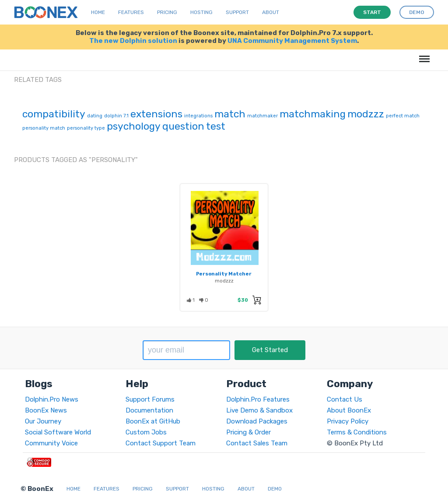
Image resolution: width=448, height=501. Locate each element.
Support (237, 12)
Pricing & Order (248, 432)
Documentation (149, 410)
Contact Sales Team (257, 443)
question (183, 126)
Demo (275, 489)
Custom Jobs (146, 432)
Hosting (201, 12)
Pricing (167, 12)
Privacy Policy (348, 421)
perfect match (403, 116)
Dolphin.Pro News (52, 399)
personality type (86, 128)
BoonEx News (46, 410)
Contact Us (345, 399)
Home (98, 12)
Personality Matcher (224, 274)
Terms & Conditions (357, 432)
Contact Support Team (161, 443)
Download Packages (257, 421)
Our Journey (43, 421)
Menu (423, 55)
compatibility (54, 114)
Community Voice (51, 443)
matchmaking (313, 114)
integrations (198, 116)
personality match (44, 128)
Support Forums (150, 399)
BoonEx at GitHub (153, 421)
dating (95, 116)
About (271, 12)
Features (131, 12)
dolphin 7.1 (116, 116)
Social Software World (58, 432)
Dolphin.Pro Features (258, 399)
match (230, 114)
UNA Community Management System (292, 41)
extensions (156, 114)
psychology (134, 126)
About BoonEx (349, 410)
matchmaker (262, 116)
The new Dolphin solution (133, 41)
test (216, 126)
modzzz (366, 114)
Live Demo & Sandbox (259, 410)
